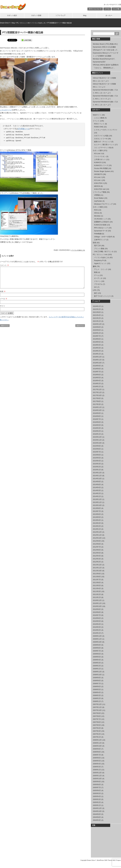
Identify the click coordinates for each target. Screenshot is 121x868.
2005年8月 (97, 785)
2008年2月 (97, 698)
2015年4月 (97, 461)
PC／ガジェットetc (100, 254)
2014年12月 (97, 473)
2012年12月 (97, 532)
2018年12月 (97, 357)
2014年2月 (97, 493)
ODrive (97, 213)
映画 (96, 272)
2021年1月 (97, 321)
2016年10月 (97, 410)
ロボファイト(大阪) (101, 136)
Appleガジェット (100, 263)
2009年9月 (97, 645)
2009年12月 (97, 636)
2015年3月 (97, 464)
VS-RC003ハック (101, 219)
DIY (95, 287)
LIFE (95, 290)
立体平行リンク (100, 240)
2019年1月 (97, 354)
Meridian (97, 216)
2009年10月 (97, 642)
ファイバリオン (100, 156)
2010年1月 (97, 633)
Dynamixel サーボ (101, 231)
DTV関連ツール (24, 129)
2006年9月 (97, 749)
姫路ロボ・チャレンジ (102, 142)
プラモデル (98, 284)
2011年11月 (97, 568)
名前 (3, 291)
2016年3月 (97, 428)
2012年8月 (97, 544)
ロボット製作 (98, 151)
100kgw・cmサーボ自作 (103, 237)
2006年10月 (97, 746)
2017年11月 (97, 392)
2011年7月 (97, 580)
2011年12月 (97, 565)
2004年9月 (97, 814)
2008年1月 (97, 701)
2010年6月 (97, 618)
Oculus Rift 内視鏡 (101, 168)
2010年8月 (97, 612)
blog (85, 15)
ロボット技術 (36, 15)
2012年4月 (97, 556)
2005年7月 (97, 787)
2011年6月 (97, 583)
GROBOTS (98, 174)
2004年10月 (97, 811)
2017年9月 (97, 398)
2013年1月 (97, 529)
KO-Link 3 (98, 153)
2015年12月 (97, 437)
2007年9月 (97, 713)
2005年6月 (97, 790)
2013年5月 (97, 517)
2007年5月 (97, 725)
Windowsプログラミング (103, 204)
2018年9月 (97, 366)
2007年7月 (97, 719)
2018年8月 (97, 369)
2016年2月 (97, 431)
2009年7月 (97, 651)
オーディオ (98, 278)
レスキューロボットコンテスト (106, 130)
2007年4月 (97, 728)
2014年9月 (97, 482)
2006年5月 (97, 761)
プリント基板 (99, 249)
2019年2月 (97, 351)
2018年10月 (97, 363)
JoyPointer (98, 201)
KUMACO (98, 162)
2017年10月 (97, 395)
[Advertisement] (106, 842)
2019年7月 (97, 336)
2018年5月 (97, 378)
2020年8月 (97, 327)
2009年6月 (97, 654)
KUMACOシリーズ (101, 165)
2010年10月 (97, 606)
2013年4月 (97, 520)
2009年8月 (97, 648)
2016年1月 (97, 434)
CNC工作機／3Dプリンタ (104, 252)
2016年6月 (97, 422)
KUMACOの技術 (100, 225)
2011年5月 (97, 585)
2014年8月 (97, 484)
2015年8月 (97, 449)
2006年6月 (97, 758)
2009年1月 (97, 669)
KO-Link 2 (98, 177)
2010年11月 (97, 603)
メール (107, 9)
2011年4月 (97, 588)
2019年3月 (97, 348)
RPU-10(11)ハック (101, 228)
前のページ (5, 326)
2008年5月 (97, 689)
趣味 (94, 266)
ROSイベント (99, 124)
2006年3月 (97, 767)
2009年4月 (97, 660)
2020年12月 (97, 324)
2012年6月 (97, 550)
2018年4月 (97, 381)
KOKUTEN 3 (99, 183)
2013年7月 (97, 511)
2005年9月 (97, 782)
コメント (4, 265)
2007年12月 (97, 704)
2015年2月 (97, 467)
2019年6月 (97, 339)
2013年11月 (97, 502)
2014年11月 (97, 476)
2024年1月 (97, 306)
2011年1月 (97, 597)
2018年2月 (97, 384)
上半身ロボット (100, 159)
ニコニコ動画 (99, 118)
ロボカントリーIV (101, 139)
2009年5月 (97, 657)
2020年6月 (97, 330)
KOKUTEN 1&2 (100, 189)
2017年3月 (97, 404)
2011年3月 (97, 591)
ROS (96, 210)
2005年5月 (97, 793)
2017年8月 (97, 401)
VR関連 (97, 195)
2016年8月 (97, 416)
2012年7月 (97, 547)
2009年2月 (97, 666)
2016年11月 (97, 407)
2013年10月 (97, 505)
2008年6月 (97, 686)
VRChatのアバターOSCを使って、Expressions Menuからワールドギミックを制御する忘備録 (106, 53)
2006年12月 (97, 740)
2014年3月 (97, 490)
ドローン (97, 281)
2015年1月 (97, 470)
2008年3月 (97, 695)
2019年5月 (97, 342)
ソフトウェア (60, 15)
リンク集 (116, 9)
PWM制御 (98, 234)
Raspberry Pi (99, 260)
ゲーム (97, 275)
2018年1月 (97, 386)
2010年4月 (97, 624)
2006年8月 (97, 752)
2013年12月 (97, 499)
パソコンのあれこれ (78, 250)
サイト (3, 306)
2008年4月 (97, 692)
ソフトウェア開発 (100, 192)
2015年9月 (97, 446)
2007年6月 (97, 722)
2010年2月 (97, 630)
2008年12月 (97, 672)
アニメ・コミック (101, 269)
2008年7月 (97, 684)
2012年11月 (97, 535)
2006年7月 (97, 755)
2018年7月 (97, 372)
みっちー (109, 15)
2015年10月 (97, 443)
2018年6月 (97, 375)
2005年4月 (97, 796)
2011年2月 (97, 594)
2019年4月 (97, 345)
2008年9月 (97, 678)
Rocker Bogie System (102, 171)
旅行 (96, 293)
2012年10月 (97, 538)
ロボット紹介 (12, 15)
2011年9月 (97, 574)
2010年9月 (97, 609)
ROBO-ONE (99, 127)
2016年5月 (97, 425)
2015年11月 (97, 440)
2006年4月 (97, 764)
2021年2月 (97, 318)
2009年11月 (97, 639)
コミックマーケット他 (102, 148)
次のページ (80, 326)
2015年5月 (97, 458)
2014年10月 (97, 479)
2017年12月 (97, 389)
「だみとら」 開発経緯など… (104, 68)
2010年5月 (97, 621)
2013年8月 (97, 508)
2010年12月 (97, 600)
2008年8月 (97, 681)
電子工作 (97, 246)
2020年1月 (97, 333)
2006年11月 (97, 743)
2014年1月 (97, 496)
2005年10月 (97, 779)
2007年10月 (97, 710)
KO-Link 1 (98, 180)
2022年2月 (97, 309)
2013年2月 (97, 526)
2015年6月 (97, 455)
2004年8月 (97, 817)
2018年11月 (97, 360)
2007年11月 (97, 707)
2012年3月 (97, 559)
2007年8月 (97, 716)
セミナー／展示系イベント (104, 145)
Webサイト (97, 115)
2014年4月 (97, 487)
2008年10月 (97, 675)
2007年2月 (97, 734)
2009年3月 (97, 663)
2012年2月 (97, 562)
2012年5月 (97, 553)
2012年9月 (97, 541)
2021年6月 (97, 312)
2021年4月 (97, 315)
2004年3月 (97, 820)
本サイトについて (95, 9)
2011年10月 (97, 571)
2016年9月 (97, 413)
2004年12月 (97, 808)
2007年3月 (97, 731)
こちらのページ (6, 110)
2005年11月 (97, 776)
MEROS (97, 186)
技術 (94, 243)
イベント (96, 121)
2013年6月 (97, 514)
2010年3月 (97, 627)
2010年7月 (97, 615)
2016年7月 (97, 419)
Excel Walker (99, 198)
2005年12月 (97, 773)
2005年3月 (97, 799)
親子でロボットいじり (102, 296)
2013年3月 (97, 523)
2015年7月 (97, 452)
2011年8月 (97, 577)
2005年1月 (97, 805)
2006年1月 (97, 770)
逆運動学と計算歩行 (102, 222)
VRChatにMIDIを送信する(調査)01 (106, 65)
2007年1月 (97, 737)
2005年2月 (97, 802)
